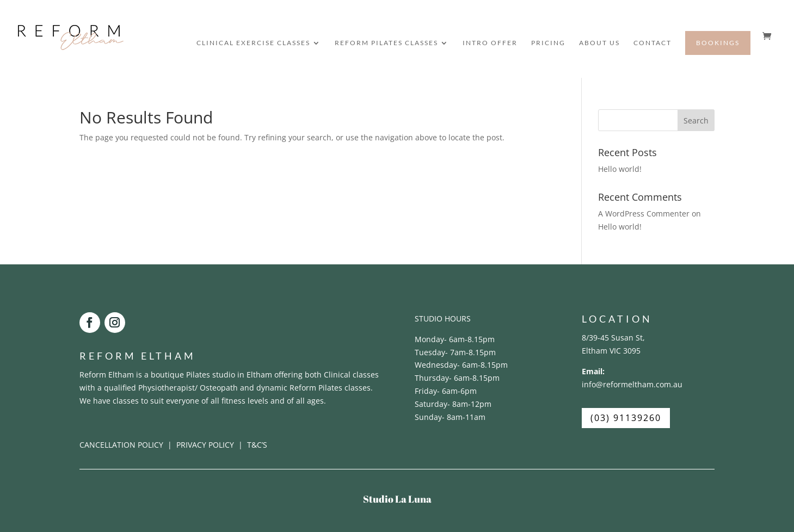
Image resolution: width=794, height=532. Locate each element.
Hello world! (620, 169)
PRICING (548, 43)
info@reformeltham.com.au (632, 384)
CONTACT (653, 43)
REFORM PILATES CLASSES (386, 43)
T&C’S (257, 445)
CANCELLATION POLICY (122, 445)
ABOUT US (599, 43)
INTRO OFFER (490, 43)
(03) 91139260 (626, 418)
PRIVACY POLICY (205, 445)
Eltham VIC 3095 (611, 351)
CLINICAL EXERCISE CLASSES (253, 43)
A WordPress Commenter (644, 214)
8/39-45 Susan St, (613, 338)
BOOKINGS (718, 43)
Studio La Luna (397, 499)
